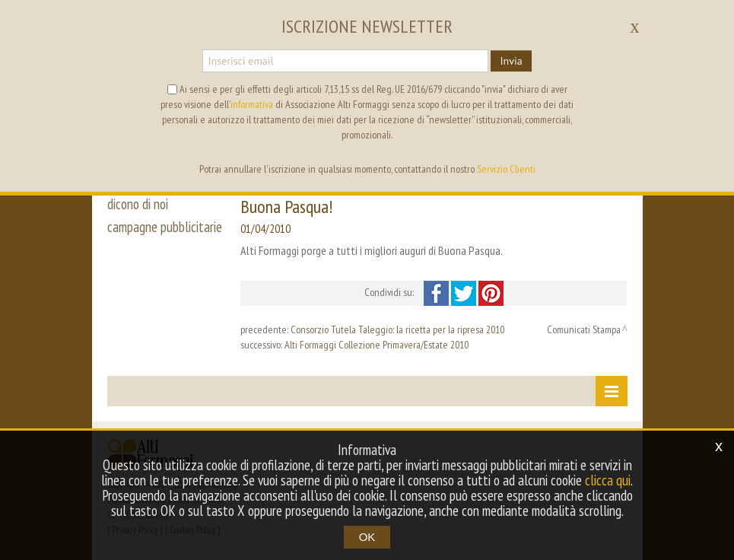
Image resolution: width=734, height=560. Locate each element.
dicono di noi (138, 204)
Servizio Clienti (506, 169)
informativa (252, 104)
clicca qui (608, 480)
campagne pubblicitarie (165, 227)
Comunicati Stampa (584, 329)
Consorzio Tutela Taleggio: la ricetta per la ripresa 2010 (397, 329)
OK (367, 537)
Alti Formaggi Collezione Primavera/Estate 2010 (377, 345)
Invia (511, 61)
